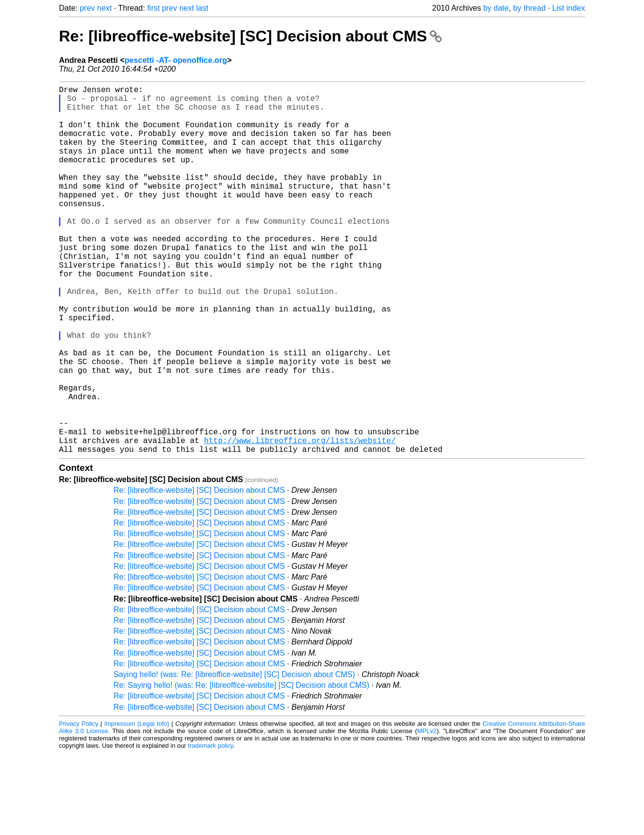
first (153, 8)
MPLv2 (427, 813)
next (104, 8)
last (202, 8)
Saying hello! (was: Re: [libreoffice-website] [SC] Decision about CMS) (234, 756)
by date (496, 8)
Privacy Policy (79, 806)
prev (87, 8)
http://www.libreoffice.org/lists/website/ (300, 520)
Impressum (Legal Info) (137, 806)
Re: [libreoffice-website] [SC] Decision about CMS (250, 36)
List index (568, 8)
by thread (529, 8)
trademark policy (211, 827)
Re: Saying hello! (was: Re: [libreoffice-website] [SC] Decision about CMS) (241, 767)
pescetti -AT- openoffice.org (176, 60)
